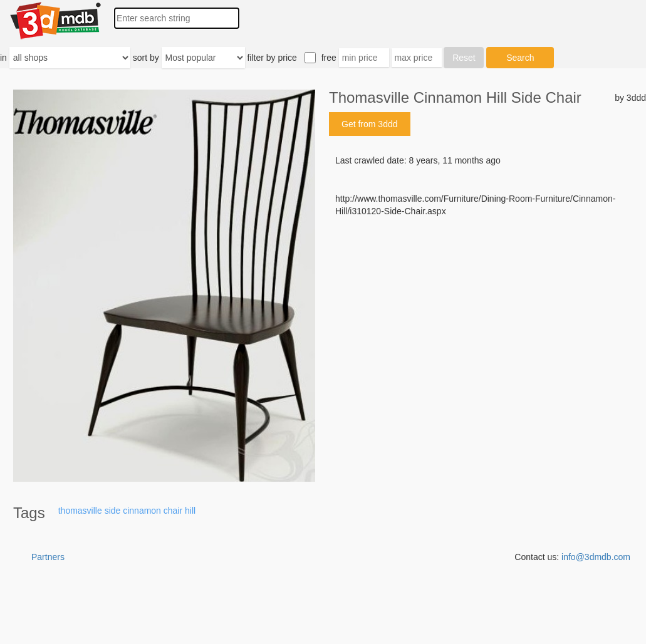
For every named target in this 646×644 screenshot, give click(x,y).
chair (173, 511)
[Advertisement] (487, 313)
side (113, 511)
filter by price (272, 58)
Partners (48, 557)
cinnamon (142, 511)
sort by (146, 58)
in (3, 58)
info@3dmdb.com (596, 557)
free (329, 58)
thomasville (80, 511)
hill (190, 511)
